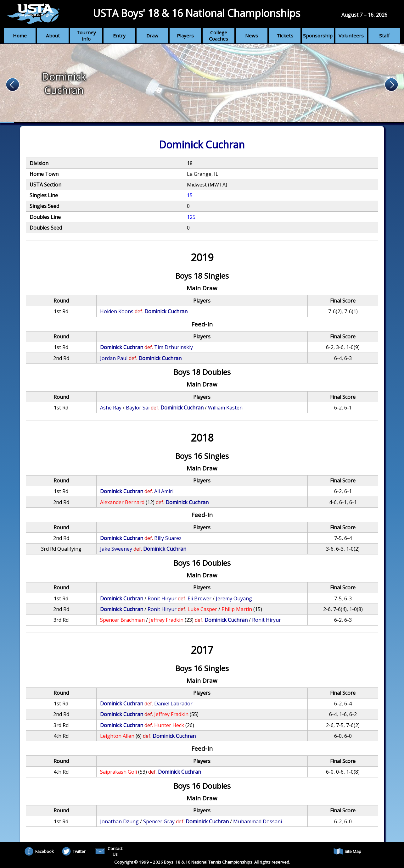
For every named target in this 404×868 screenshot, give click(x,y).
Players (185, 36)
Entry (119, 36)
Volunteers (351, 36)
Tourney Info (86, 36)
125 (191, 217)
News (252, 36)
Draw (152, 36)
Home (20, 36)
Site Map (347, 851)
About (53, 36)
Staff (384, 36)
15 (190, 195)
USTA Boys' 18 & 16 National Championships (196, 13)
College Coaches (219, 36)
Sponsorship (318, 36)
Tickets (285, 36)
